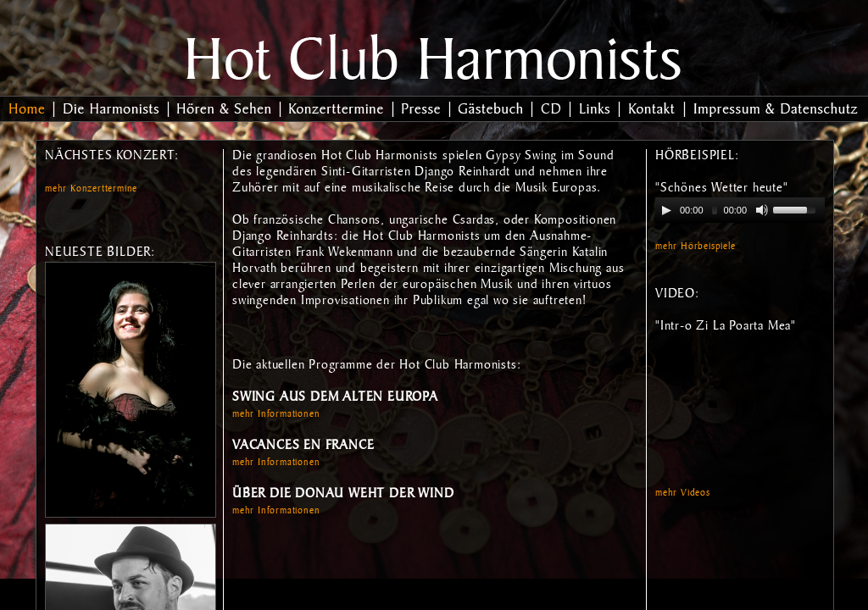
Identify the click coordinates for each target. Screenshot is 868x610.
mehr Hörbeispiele (696, 247)
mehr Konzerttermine (91, 190)
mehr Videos (683, 494)
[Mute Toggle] (762, 210)
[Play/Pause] (666, 210)
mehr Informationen (276, 415)
